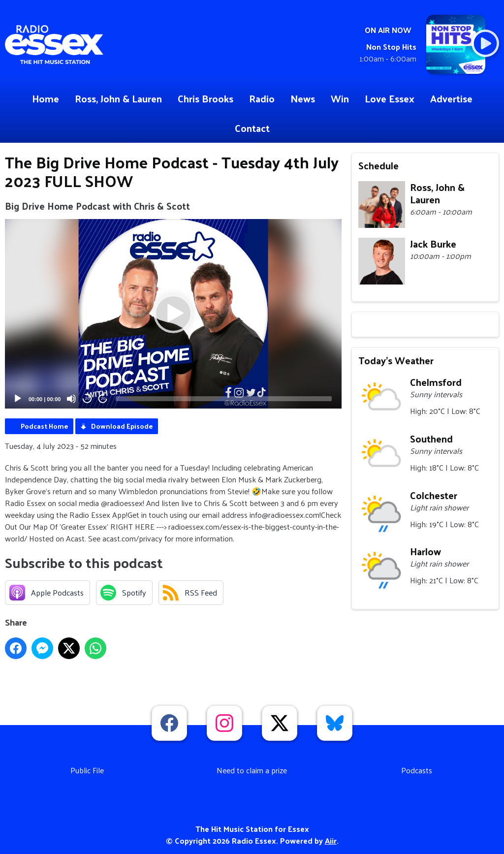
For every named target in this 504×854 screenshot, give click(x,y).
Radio (262, 98)
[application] (173, 314)
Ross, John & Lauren (118, 98)
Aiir (331, 840)
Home (46, 98)
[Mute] (71, 399)
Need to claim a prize (252, 770)
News (303, 98)
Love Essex (390, 98)
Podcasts (417, 770)
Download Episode (122, 426)
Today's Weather (396, 360)
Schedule (378, 165)
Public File (87, 770)
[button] (173, 314)
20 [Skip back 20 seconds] (87, 398)
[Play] (18, 399)
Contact (252, 128)
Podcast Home (45, 426)
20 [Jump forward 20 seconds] (103, 398)
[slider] (224, 399)
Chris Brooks (205, 98)
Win (340, 98)
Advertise (451, 98)
